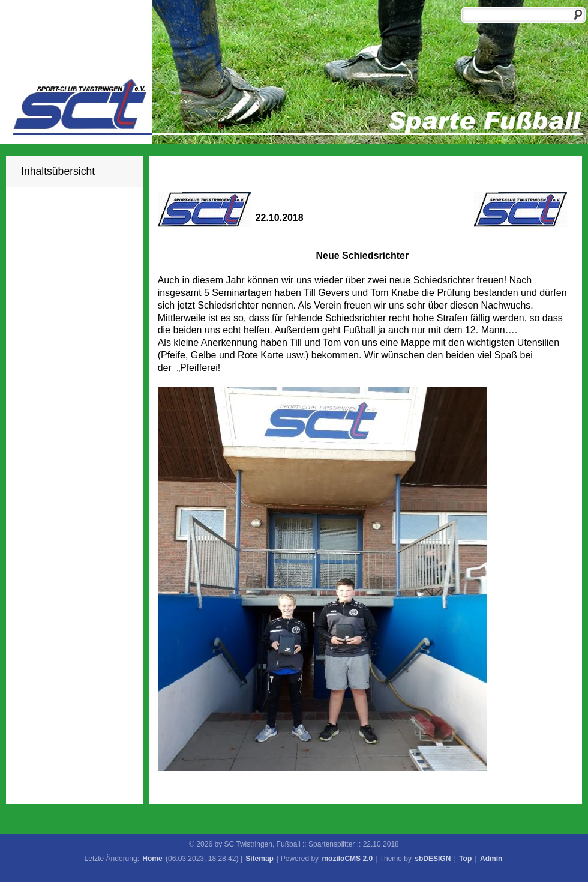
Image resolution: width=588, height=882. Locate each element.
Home (152, 859)
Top (465, 859)
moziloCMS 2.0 (347, 859)
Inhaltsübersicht (58, 171)
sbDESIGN (433, 859)
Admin (491, 859)
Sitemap (259, 859)
